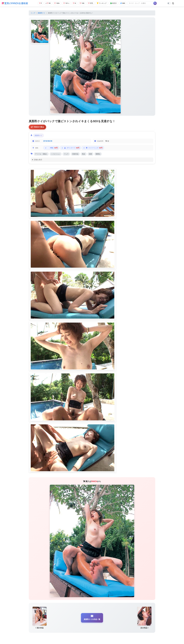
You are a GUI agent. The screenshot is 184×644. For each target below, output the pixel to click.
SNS (123, 3)
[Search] (140, 3)
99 (48, 3)
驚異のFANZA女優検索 (15, 3)
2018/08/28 (48, 141)
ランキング (102, 3)
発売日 (113, 3)
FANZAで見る (37, 127)
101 (66, 3)
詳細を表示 (38, 160)
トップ (33, 13)
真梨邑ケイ (41, 13)
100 (82, 3)
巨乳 (91, 3)
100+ (57, 3)
